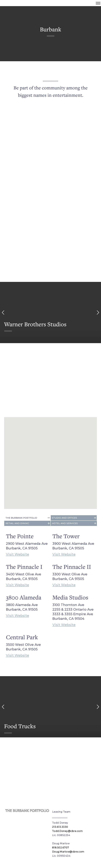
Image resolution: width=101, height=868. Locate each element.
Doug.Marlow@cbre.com (68, 852)
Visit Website (18, 554)
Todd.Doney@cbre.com (67, 831)
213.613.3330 (60, 827)
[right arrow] (98, 313)
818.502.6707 (61, 848)
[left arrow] (3, 313)
